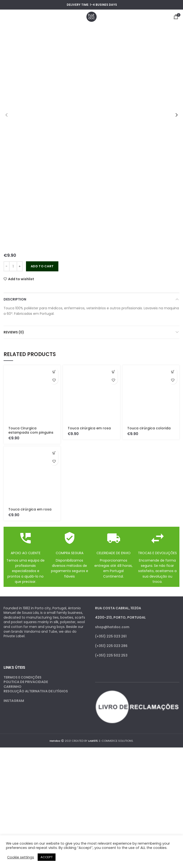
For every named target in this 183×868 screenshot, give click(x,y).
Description (15, 299)
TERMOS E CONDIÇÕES (23, 677)
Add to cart (42, 266)
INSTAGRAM (14, 701)
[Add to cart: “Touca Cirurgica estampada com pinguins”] (54, 372)
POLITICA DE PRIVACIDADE (26, 682)
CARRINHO (13, 687)
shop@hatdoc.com (112, 627)
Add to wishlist (21, 279)
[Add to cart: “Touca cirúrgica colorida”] (173, 372)
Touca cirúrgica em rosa (89, 428)
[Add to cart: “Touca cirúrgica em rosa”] (114, 372)
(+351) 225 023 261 (111, 636)
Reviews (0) (14, 332)
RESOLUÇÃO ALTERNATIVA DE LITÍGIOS (36, 691)
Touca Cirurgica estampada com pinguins (31, 430)
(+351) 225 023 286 (111, 646)
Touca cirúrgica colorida (149, 428)
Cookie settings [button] (21, 857)
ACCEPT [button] (47, 857)
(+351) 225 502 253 (111, 655)
